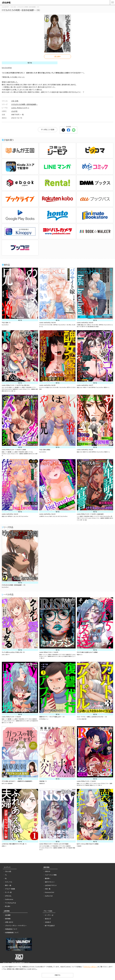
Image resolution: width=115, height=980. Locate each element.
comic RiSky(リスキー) (20, 108)
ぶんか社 (14, 111)
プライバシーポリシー (90, 967)
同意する (57, 975)
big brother (7, 68)
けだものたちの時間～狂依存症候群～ (24, 104)
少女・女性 (15, 101)
